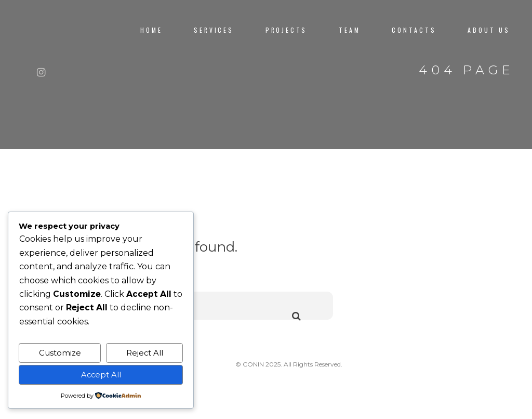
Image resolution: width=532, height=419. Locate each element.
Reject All (145, 353)
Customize (60, 353)
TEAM (349, 30)
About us (489, 30)
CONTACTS (414, 30)
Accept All (101, 375)
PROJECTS (287, 30)
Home (151, 30)
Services (214, 30)
